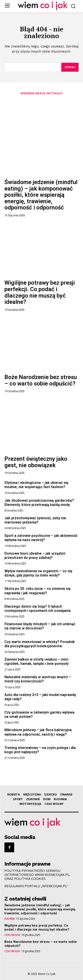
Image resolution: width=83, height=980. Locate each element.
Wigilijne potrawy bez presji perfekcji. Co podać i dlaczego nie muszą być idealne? (40, 292)
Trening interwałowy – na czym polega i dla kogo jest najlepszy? (40, 750)
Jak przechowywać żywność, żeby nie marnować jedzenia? (35, 520)
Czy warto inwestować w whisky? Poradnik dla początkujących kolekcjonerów (40, 644)
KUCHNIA (10, 919)
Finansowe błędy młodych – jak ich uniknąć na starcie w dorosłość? (40, 626)
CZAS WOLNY (12, 935)
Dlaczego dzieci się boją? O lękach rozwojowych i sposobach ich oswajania (38, 609)
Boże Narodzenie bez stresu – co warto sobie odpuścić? (41, 380)
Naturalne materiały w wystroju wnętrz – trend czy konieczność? (38, 679)
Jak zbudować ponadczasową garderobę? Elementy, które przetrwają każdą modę (39, 503)
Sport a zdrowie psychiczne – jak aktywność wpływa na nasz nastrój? (41, 538)
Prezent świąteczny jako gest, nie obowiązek (36, 462)
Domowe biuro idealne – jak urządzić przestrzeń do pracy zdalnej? (35, 556)
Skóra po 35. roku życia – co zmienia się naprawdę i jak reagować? (38, 591)
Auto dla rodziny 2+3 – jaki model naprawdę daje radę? (40, 697)
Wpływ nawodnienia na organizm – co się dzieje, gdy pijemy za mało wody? (38, 573)
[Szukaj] (70, 67)
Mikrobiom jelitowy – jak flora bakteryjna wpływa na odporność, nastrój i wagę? (38, 732)
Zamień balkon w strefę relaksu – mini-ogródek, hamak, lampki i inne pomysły (37, 661)
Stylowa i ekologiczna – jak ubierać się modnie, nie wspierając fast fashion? (36, 485)
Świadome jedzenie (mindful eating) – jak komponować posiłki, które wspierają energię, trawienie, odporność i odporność (41, 195)
